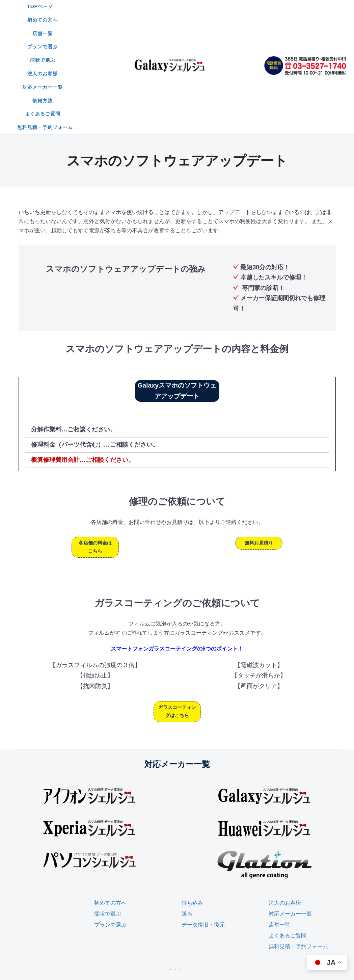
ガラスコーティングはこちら (177, 617)
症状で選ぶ (241, 6)
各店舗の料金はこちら (95, 453)
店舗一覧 (164, 6)
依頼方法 (190, 20)
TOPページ (88, 6)
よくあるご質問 (230, 20)
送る (187, 819)
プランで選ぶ (201, 6)
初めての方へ (127, 6)
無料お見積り (259, 449)
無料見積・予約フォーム (169, 33)
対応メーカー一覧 (148, 20)
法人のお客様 (101, 20)
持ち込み (192, 809)
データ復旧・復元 (203, 831)
